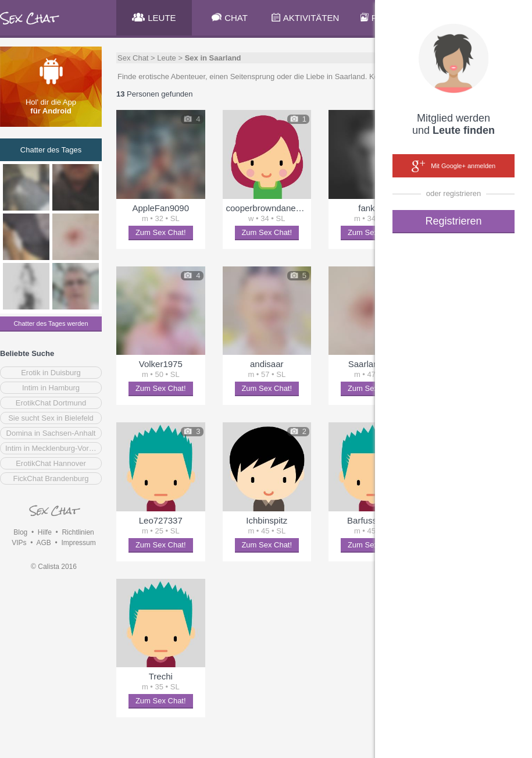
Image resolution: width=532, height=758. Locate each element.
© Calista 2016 (54, 567)
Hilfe (45, 532)
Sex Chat (133, 58)
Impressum (78, 543)
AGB (43, 543)
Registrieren (453, 221)
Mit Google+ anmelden (454, 166)
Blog (20, 532)
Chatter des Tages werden (51, 323)
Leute (167, 58)
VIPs (19, 543)
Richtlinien (78, 532)
